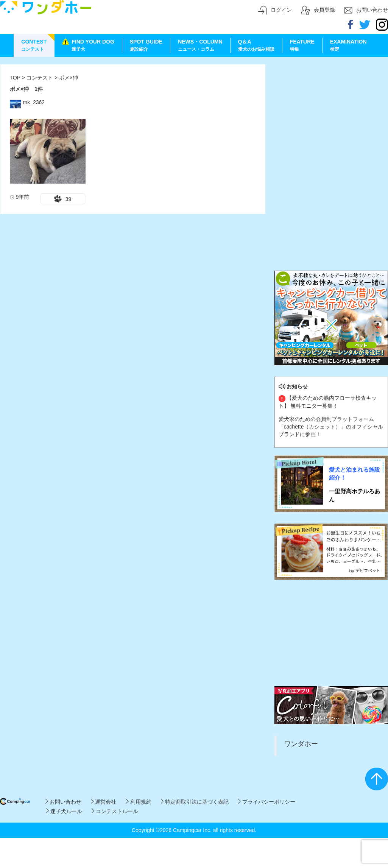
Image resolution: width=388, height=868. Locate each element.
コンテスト (41, 78)
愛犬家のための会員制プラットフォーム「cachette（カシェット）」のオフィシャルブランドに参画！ (331, 427)
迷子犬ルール (64, 811)
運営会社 (104, 802)
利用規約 (138, 802)
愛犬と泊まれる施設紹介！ (354, 474)
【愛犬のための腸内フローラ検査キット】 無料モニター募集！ (328, 402)
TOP (15, 78)
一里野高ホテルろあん (354, 495)
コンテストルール (115, 811)
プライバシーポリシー (267, 802)
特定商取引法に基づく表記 (195, 802)
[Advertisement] (331, 112)
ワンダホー (301, 744)
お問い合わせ (63, 802)
